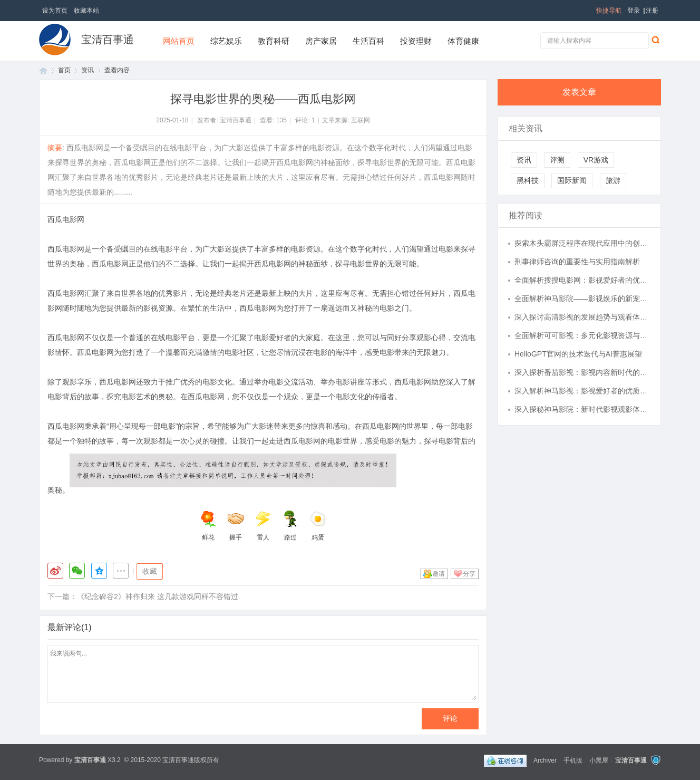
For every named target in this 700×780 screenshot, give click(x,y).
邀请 (439, 574)
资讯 (87, 70)
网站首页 (179, 41)
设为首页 (55, 11)
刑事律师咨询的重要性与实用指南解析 (577, 262)
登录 (634, 11)
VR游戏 (596, 160)
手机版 (573, 760)
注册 (652, 11)
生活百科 (368, 41)
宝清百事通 (108, 40)
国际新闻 (572, 180)
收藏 (150, 571)
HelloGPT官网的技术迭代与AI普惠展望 (578, 354)
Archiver (545, 760)
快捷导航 (609, 11)
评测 (557, 160)
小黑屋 (599, 760)
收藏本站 (86, 11)
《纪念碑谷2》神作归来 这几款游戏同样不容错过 (158, 596)
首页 (43, 70)
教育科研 (274, 41)
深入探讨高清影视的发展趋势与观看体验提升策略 (582, 317)
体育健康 (463, 41)
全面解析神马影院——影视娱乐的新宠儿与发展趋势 (582, 298)
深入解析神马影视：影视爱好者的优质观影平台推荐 (582, 391)
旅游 (613, 180)
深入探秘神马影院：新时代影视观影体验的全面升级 (582, 409)
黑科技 (528, 180)
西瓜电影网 (66, 219)
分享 (469, 574)
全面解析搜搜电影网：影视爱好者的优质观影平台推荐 (582, 280)
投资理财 (416, 41)
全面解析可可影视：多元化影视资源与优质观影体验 (582, 335)
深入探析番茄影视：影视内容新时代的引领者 (582, 372)
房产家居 (321, 41)
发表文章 (579, 92)
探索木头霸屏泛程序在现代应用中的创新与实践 (582, 243)
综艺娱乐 (226, 41)
